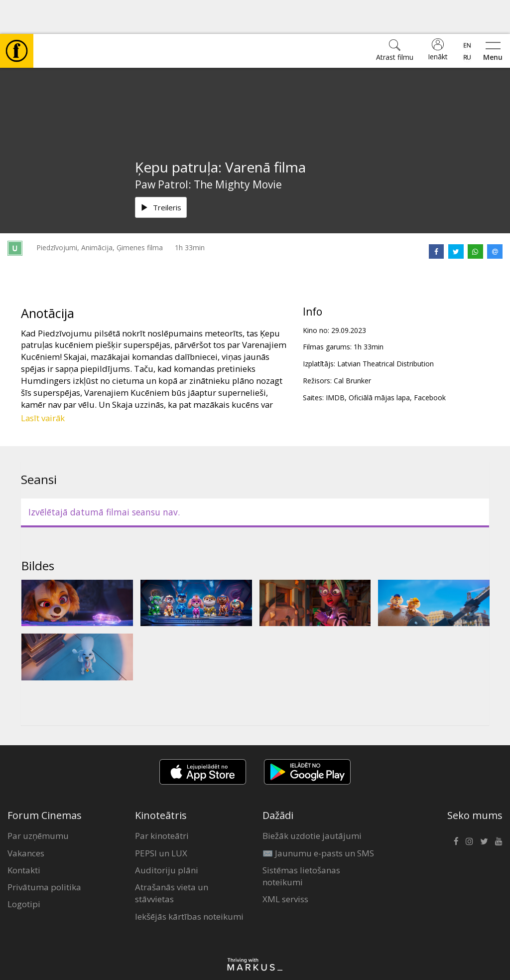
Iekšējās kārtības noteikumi (189, 883)
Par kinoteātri (162, 802)
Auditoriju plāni (167, 836)
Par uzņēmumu (38, 802)
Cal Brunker (352, 347)
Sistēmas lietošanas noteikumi (301, 842)
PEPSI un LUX (161, 819)
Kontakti (24, 836)
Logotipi (24, 870)
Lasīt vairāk (43, 384)
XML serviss (285, 865)
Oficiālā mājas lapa (379, 364)
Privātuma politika (44, 853)
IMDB (335, 364)
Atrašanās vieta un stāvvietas (172, 859)
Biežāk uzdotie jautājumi (312, 802)
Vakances (26, 819)
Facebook (430, 364)
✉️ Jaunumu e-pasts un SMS (318, 819)
